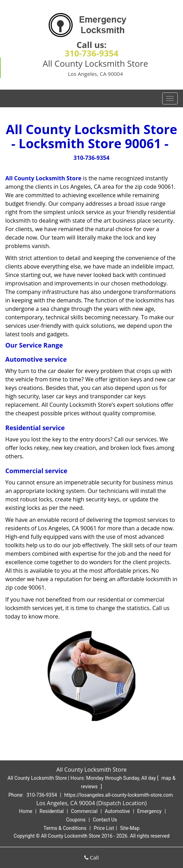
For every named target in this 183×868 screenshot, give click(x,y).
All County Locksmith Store (43, 178)
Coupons (76, 820)
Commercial (84, 811)
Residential (52, 811)
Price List (104, 828)
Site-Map (130, 828)
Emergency (149, 811)
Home (26, 811)
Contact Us (105, 820)
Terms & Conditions (65, 828)
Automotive (117, 811)
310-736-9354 (91, 53)
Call (91, 857)
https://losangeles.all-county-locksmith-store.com (118, 795)
